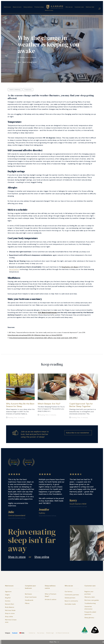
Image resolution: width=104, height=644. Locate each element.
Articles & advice (51, 599)
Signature (8, 592)
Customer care (79, 6)
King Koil (8, 598)
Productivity (28, 90)
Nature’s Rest (10, 604)
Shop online (42, 557)
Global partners (70, 598)
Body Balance (10, 607)
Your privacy (41, 633)
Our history (69, 592)
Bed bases (28, 594)
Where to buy (49, 9)
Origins (7, 595)
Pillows (27, 603)
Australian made (70, 604)
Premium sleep (39, 6)
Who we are (69, 6)
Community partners (72, 595)
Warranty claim (90, 597)
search (100, 7)
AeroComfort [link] (14, 269)
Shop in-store (17, 557)
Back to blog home (30, 62)
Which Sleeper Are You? (49, 404)
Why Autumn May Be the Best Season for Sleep (20, 405)
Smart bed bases (31, 597)
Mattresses (7, 6)
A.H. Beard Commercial (62, 633)
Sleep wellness (28, 6)
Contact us (32, 633)
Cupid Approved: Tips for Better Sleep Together (81, 405)
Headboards (29, 600)
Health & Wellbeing (15, 90)
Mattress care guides (92, 600)
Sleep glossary (89, 618)
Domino (8, 601)
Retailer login (50, 633)
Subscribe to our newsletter (78, 433)
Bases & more (17, 6)
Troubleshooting (90, 603)
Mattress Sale (90, 6)
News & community (71, 601)
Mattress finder (10, 610)
